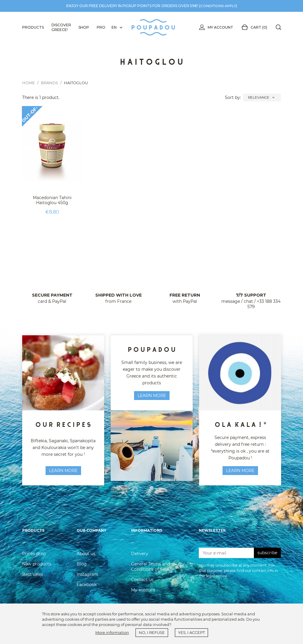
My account (215, 27)
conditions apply (218, 6)
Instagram (87, 579)
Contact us (142, 584)
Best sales (33, 579)
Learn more (152, 396)
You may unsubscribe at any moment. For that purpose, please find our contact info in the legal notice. (238, 575)
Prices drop (34, 558)
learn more (63, 471)
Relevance (262, 98)
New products (37, 568)
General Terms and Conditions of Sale (150, 571)
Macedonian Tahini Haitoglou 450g (52, 200)
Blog (82, 568)
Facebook (87, 589)
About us (86, 558)
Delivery (140, 558)
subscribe (267, 557)
